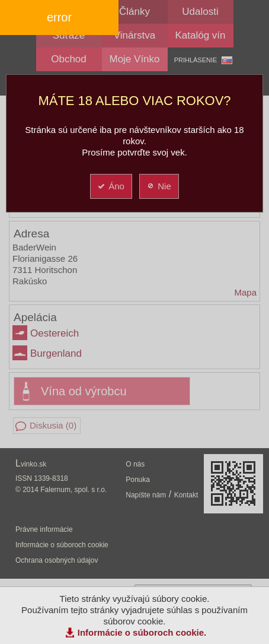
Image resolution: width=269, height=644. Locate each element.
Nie (158, 186)
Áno (111, 186)
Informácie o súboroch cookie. (142, 632)
